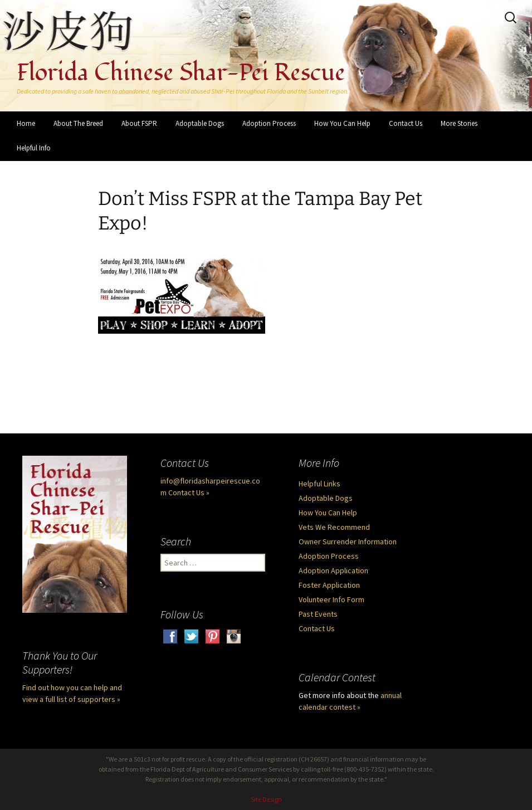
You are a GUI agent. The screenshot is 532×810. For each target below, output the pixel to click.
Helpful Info (34, 148)
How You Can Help (342, 123)
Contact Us (406, 123)
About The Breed (78, 123)
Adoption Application (333, 570)
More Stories (459, 123)
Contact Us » (189, 492)
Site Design (266, 799)
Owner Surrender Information (348, 541)
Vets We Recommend (334, 527)
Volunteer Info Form (331, 599)
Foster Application (329, 585)
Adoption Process (269, 123)
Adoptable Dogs (200, 123)
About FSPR (139, 123)
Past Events (318, 614)
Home (26, 123)
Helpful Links (319, 484)
